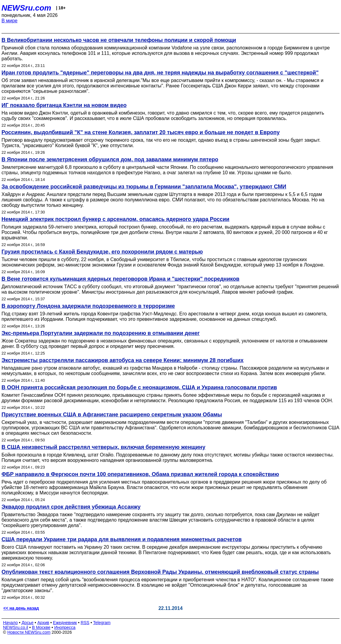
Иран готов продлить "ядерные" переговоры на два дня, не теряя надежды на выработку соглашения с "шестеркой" (160, 73)
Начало (10, 623)
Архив (43, 623)
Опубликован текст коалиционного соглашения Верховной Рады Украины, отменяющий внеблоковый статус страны (160, 572)
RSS (85, 623)
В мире (10, 21)
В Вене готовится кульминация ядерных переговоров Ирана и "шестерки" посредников (120, 279)
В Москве (41, 627)
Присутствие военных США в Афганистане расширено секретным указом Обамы (112, 415)
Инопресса (65, 627)
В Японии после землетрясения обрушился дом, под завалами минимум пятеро (110, 159)
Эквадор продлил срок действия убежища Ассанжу (71, 507)
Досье (27, 623)
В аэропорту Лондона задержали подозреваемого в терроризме (88, 306)
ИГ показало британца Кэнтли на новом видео (64, 105)
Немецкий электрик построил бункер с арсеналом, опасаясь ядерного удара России (115, 219)
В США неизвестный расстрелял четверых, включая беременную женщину (103, 447)
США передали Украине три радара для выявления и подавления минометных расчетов (122, 539)
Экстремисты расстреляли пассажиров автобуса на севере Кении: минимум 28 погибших (123, 360)
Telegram (102, 623)
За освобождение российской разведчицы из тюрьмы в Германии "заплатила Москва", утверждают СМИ (144, 187)
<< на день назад (21, 608)
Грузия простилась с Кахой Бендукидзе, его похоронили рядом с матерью (102, 252)
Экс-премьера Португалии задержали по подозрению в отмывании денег (101, 333)
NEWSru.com (26, 8)
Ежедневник (65, 623)
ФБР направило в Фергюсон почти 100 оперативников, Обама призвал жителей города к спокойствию (140, 474)
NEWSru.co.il (16, 627)
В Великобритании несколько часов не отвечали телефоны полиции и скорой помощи (119, 40)
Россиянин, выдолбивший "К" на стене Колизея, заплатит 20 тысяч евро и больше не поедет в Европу (141, 132)
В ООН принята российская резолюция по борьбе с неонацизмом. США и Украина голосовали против (139, 387)
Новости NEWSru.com (29, 632)
